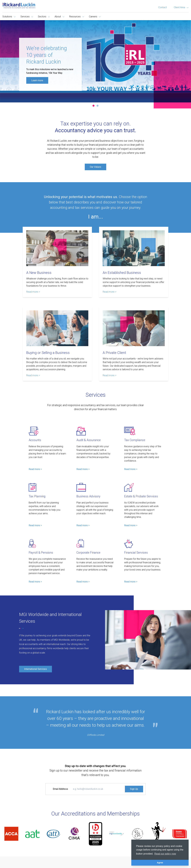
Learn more (37, 80)
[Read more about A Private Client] (134, 328)
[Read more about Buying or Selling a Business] (57, 328)
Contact (162, 7)
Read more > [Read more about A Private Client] (109, 375)
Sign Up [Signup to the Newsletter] (134, 789)
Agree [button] (160, 863)
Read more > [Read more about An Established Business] (109, 292)
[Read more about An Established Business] (134, 248)
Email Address (60, 789)
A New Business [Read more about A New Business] (39, 273)
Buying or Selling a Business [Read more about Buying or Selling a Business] (48, 353)
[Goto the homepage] (19, 6)
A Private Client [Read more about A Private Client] (114, 353)
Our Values (95, 167)
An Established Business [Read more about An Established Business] (122, 273)
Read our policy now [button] (165, 854)
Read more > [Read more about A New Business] (33, 292)
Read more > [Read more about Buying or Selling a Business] (33, 375)
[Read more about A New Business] (57, 248)
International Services (36, 669)
